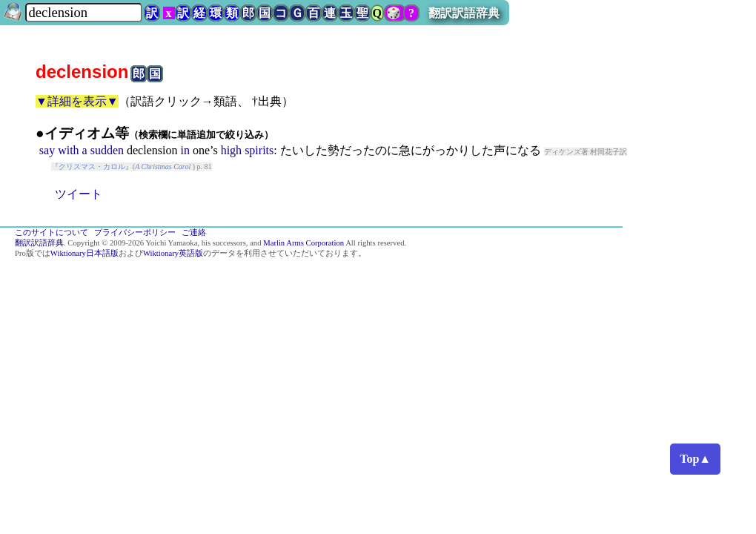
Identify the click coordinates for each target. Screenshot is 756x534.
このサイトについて (52, 233)
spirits (259, 150)
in (185, 150)
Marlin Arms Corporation (304, 243)
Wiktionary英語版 (173, 253)
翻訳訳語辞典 (464, 13)
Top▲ (695, 459)
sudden (107, 150)
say (47, 150)
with (68, 150)
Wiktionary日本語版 (84, 253)
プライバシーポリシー (135, 233)
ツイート (79, 194)
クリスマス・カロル (92, 167)
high (231, 150)
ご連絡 (194, 233)
